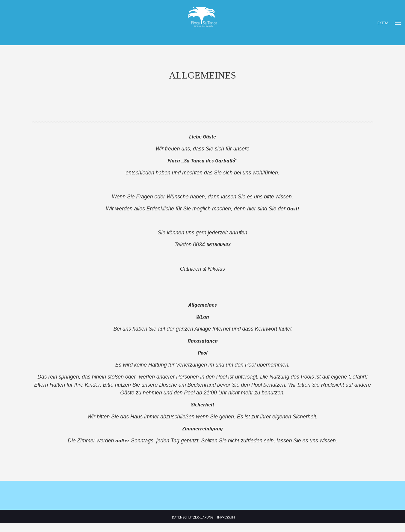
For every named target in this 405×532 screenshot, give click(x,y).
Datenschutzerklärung (193, 526)
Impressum (226, 526)
